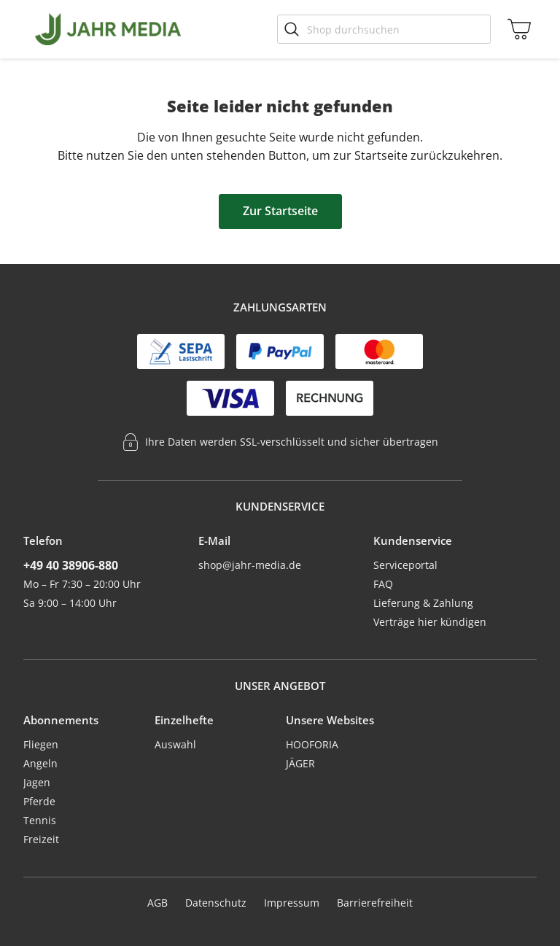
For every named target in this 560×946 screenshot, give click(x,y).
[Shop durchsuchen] (384, 29)
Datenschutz (216, 903)
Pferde (39, 801)
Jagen (37, 782)
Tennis (40, 820)
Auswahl (175, 744)
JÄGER (300, 763)
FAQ (383, 584)
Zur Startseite (280, 211)
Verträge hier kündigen (430, 622)
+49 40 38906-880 (71, 565)
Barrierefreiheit (375, 903)
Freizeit (41, 839)
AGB (157, 903)
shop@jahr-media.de (250, 565)
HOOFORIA (312, 744)
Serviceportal (405, 565)
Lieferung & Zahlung (423, 603)
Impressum (292, 903)
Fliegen (41, 744)
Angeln (40, 763)
